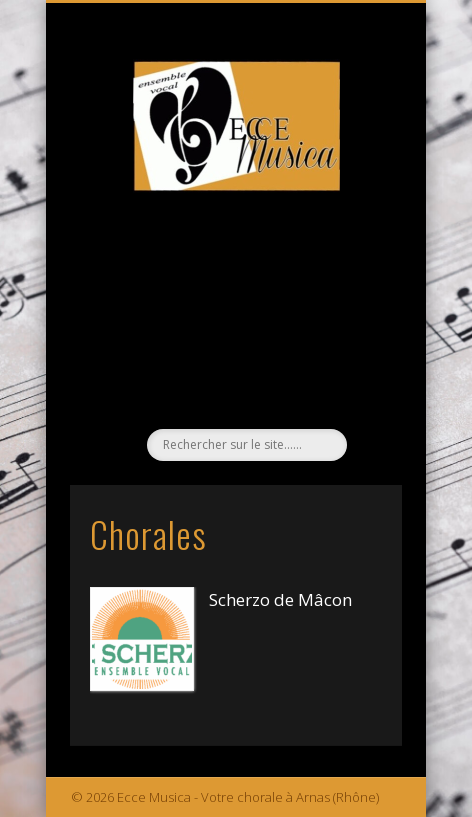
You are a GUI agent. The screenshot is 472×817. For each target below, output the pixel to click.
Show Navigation (353, 179)
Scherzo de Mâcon (280, 599)
